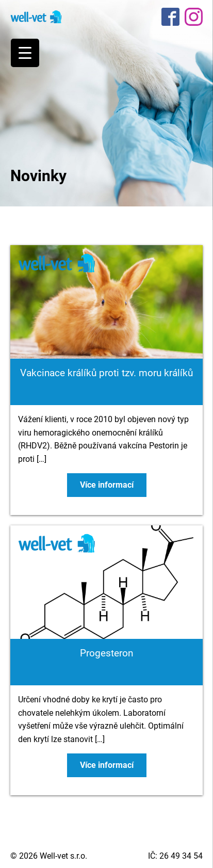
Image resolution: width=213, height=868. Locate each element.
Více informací (107, 485)
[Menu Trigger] (25, 53)
